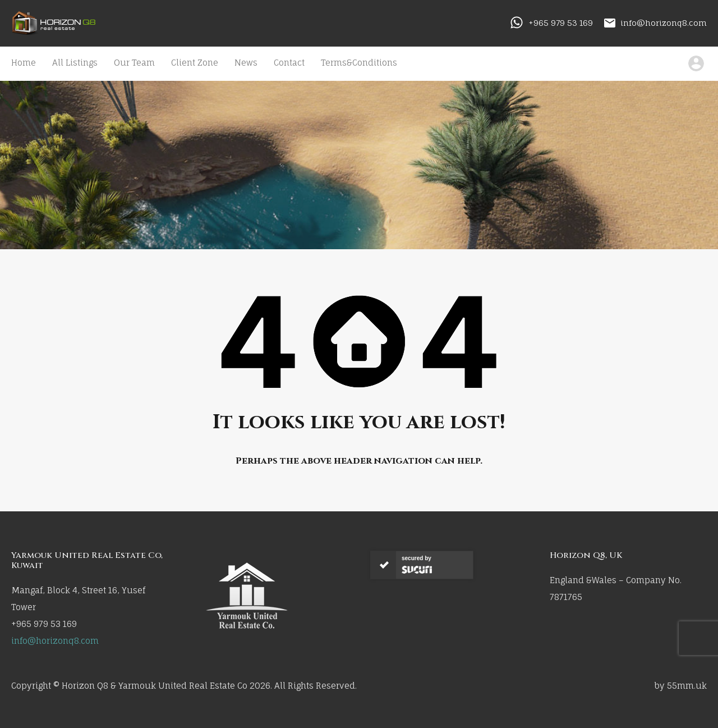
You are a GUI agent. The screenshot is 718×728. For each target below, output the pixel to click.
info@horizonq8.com (664, 23)
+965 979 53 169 (561, 23)
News (246, 63)
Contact (289, 63)
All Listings (75, 63)
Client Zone (195, 63)
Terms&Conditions (359, 63)
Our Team (134, 63)
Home (24, 63)
